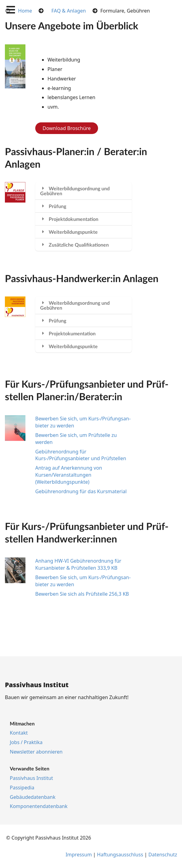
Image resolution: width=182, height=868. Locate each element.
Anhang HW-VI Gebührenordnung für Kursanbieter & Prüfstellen (78, 564)
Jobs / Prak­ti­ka (26, 742)
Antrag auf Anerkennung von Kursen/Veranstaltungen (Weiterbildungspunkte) (69, 475)
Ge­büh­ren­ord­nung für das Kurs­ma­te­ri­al (81, 491)
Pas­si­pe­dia (22, 788)
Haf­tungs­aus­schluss (120, 855)
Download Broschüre (67, 128)
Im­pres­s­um (79, 855)
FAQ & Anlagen (69, 11)
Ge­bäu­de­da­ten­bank (33, 797)
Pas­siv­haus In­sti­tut (31, 778)
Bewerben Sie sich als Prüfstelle (82, 594)
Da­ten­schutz (163, 855)
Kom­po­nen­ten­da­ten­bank (39, 806)
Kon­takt (19, 733)
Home (25, 11)
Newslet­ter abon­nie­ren (36, 752)
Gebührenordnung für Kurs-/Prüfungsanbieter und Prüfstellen (81, 455)
